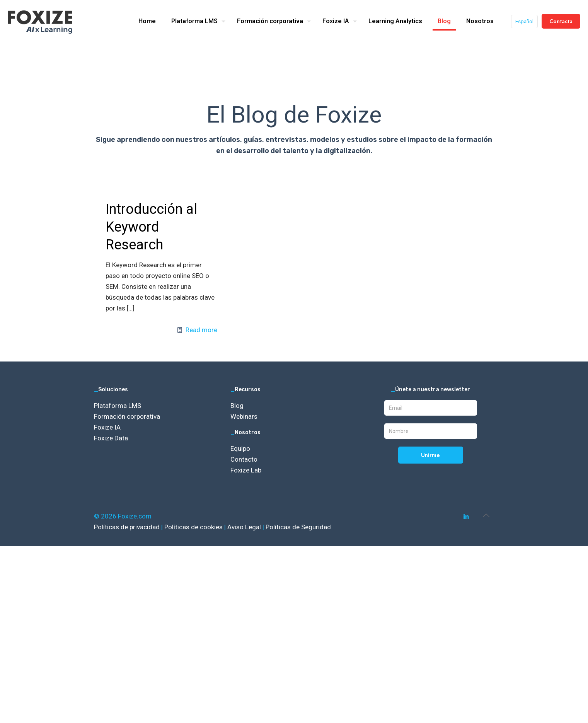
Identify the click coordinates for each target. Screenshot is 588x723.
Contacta (561, 21)
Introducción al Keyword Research (151, 227)
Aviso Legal (245, 527)
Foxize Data (111, 438)
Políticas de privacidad (128, 527)
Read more (201, 330)
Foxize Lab (246, 470)
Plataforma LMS (118, 406)
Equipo (240, 448)
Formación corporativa (127, 416)
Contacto (244, 459)
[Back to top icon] (486, 515)
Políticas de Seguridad (298, 527)
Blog (237, 406)
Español (524, 21)
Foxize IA (107, 427)
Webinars (244, 416)
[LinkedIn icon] (466, 517)
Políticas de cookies (194, 527)
